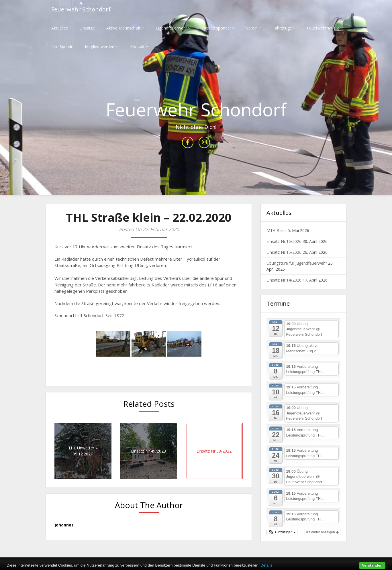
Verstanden (372, 565)
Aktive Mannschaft (124, 28)
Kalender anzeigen (323, 532)
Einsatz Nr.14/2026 (284, 280)
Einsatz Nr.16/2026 (284, 241)
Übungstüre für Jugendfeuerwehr (297, 263)
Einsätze (87, 28)
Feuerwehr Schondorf (81, 9)
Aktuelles (60, 28)
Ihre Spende (62, 47)
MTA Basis (277, 230)
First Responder (217, 28)
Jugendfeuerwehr (171, 28)
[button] (282, 532)
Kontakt (137, 47)
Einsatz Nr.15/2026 (284, 252)
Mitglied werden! (100, 47)
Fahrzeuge (282, 28)
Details (266, 565)
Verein (252, 28)
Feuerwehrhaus (321, 28)
